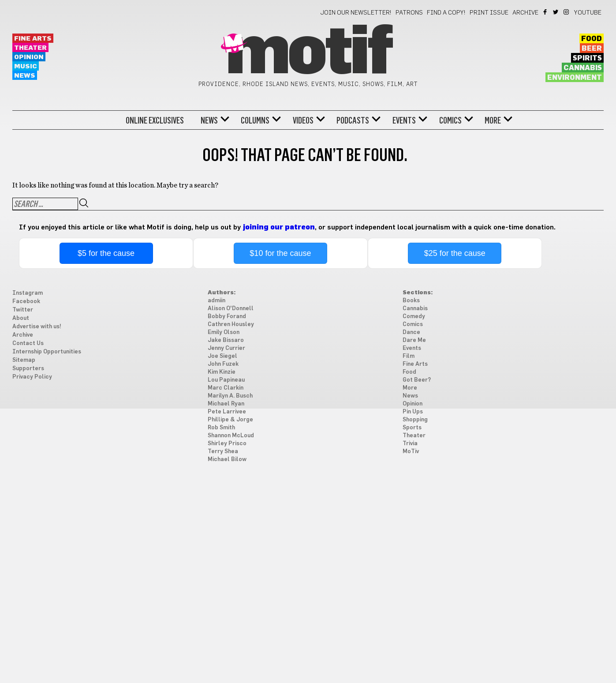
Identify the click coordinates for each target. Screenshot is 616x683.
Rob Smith (221, 428)
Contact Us (28, 343)
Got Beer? (417, 380)
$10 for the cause (280, 253)
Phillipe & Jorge (230, 420)
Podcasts (353, 120)
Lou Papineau (226, 380)
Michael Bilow (227, 460)
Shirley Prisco (227, 444)
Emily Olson (224, 332)
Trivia (410, 444)
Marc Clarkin (226, 388)
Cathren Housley (231, 325)
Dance (411, 332)
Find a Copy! (446, 13)
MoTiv (411, 452)
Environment (575, 78)
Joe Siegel (222, 356)
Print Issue (489, 13)
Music (26, 66)
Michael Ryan (226, 404)
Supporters (28, 369)
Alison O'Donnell (231, 309)
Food (592, 39)
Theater (30, 48)
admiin (217, 301)
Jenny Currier (226, 348)
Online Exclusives (155, 120)
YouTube (588, 13)
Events (404, 120)
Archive (525, 13)
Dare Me (414, 340)
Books (411, 301)
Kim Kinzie (222, 372)
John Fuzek (223, 364)
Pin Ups (413, 412)
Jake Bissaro (226, 340)
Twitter (556, 12)
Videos (303, 120)
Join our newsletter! (356, 13)
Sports (412, 428)
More (493, 120)
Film (409, 356)
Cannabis (583, 68)
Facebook (546, 12)
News (25, 76)
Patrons (409, 13)
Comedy (414, 317)
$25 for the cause (455, 253)
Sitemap (24, 360)
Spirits (587, 58)
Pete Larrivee (227, 412)
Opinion (29, 57)
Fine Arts (33, 39)
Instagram (567, 12)
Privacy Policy (32, 377)
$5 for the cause (106, 253)
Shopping (415, 420)
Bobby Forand (227, 317)
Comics (450, 120)
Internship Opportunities (47, 352)
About (21, 318)
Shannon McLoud (231, 436)
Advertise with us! (37, 327)
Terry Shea (223, 452)
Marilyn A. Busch (230, 396)
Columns (255, 120)
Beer (592, 49)
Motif (308, 53)
